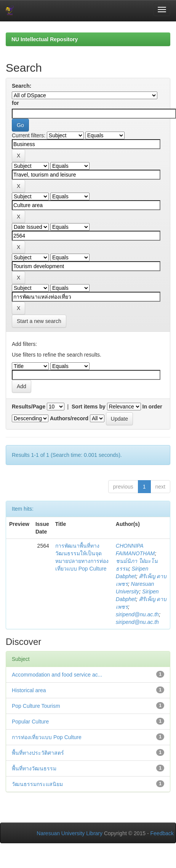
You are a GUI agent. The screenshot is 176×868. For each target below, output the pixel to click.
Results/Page (29, 407)
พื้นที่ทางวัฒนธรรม (34, 768)
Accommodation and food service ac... (57, 675)
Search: (22, 86)
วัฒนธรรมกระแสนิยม (37, 784)
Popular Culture (30, 722)
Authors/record (69, 418)
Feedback (162, 833)
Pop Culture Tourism (36, 706)
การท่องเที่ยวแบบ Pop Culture (47, 737)
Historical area (29, 690)
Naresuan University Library (70, 833)
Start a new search (39, 321)
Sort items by (89, 407)
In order (152, 407)
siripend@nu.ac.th (137, 614)
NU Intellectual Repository (45, 39)
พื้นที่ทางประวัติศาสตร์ (38, 753)
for (15, 103)
